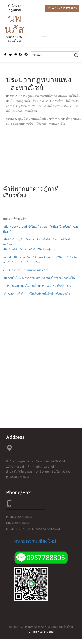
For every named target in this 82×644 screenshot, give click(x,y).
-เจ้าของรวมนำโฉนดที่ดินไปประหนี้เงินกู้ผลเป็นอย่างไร (37, 293)
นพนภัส (14, 23)
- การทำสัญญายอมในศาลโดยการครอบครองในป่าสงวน (37, 286)
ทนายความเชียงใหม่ (35, 541)
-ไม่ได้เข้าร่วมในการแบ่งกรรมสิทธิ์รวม (27, 270)
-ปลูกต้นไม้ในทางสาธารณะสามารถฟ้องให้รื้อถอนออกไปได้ (39, 278)
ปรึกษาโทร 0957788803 (62, 8)
